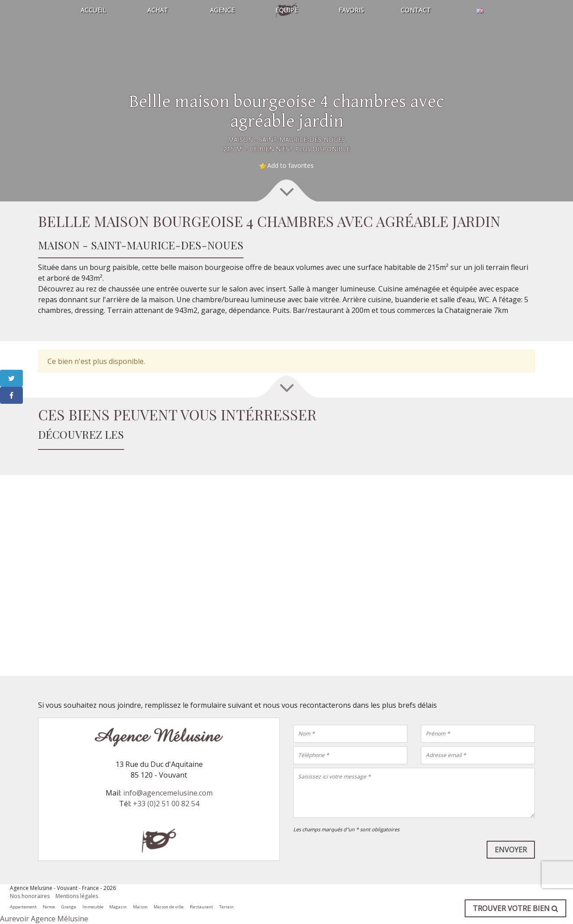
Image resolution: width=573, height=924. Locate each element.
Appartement (23, 907)
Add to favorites (291, 165)
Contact (416, 10)
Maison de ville (169, 907)
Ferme (49, 907)
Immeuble (93, 907)
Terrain (227, 907)
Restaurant (201, 907)
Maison (140, 907)
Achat (158, 10)
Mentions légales (77, 896)
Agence (222, 10)
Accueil (93, 10)
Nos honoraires (30, 896)
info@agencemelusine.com (168, 793)
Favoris (351, 10)
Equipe (286, 10)
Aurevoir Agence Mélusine (44, 919)
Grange (69, 907)
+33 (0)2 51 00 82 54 (166, 804)
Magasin (118, 907)
